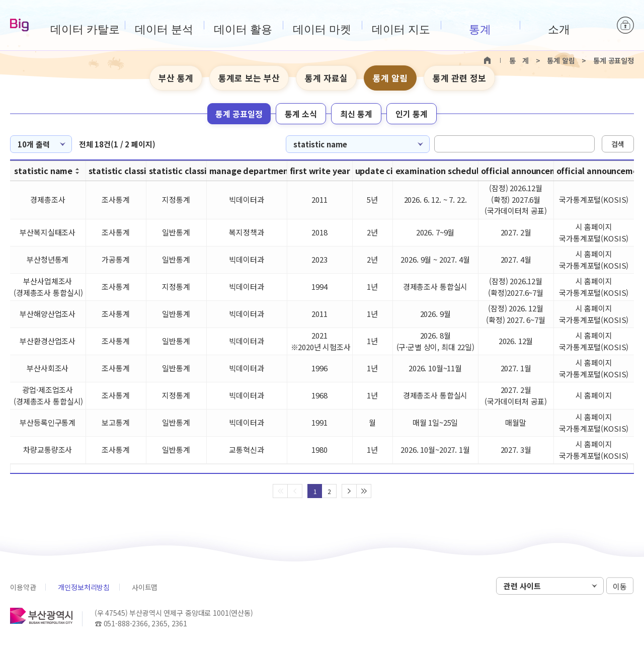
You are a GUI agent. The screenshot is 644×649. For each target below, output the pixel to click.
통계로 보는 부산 (249, 78)
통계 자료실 (326, 78)
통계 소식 (301, 114)
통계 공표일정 (239, 114)
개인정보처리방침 (84, 587)
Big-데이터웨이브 (19, 26)
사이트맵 (145, 587)
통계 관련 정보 (459, 78)
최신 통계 (356, 114)
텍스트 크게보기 (609, 78)
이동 (620, 586)
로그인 (625, 25)
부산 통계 (176, 78)
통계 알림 (390, 78)
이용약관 (23, 587)
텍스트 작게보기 (625, 78)
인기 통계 (412, 114)
